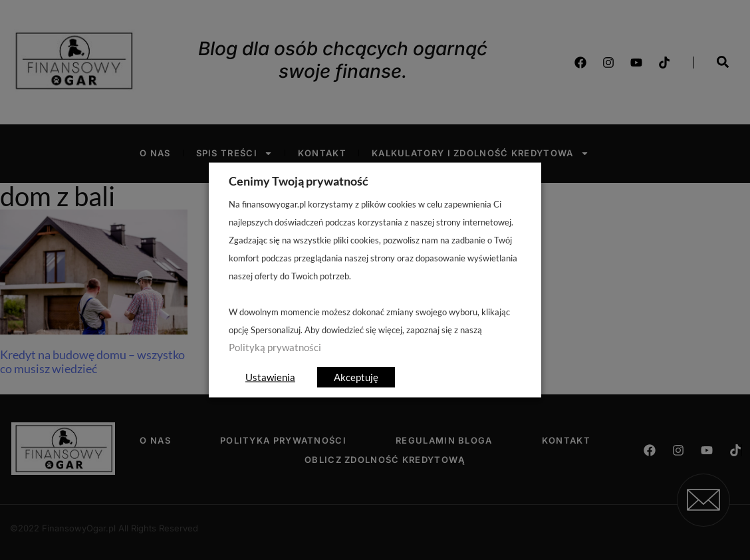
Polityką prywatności (275, 348)
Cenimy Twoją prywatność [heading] (299, 181)
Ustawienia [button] (270, 377)
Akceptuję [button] (356, 377)
